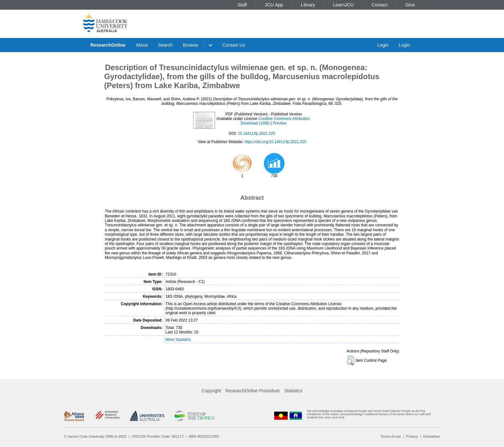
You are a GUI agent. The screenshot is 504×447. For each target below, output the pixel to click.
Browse (191, 45)
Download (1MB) (255, 123)
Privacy (412, 436)
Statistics (293, 391)
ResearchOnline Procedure (253, 391)
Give (410, 5)
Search (165, 45)
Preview (279, 123)
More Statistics (178, 340)
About (142, 45)
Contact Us (234, 45)
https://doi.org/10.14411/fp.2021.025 (275, 142)
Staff (242, 5)
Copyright (212, 391)
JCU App (274, 5)
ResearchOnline (108, 45)
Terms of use (391, 436)
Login (383, 45)
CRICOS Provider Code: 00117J (158, 436)
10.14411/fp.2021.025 (257, 133)
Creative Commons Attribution (284, 119)
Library (308, 5)
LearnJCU (343, 5)
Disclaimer (432, 436)
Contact (380, 5)
